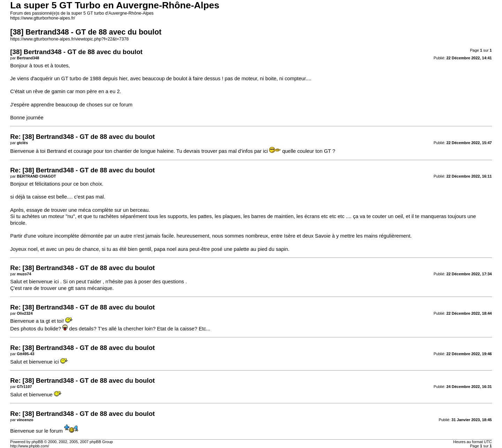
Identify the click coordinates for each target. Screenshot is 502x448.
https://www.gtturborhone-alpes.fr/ (43, 18)
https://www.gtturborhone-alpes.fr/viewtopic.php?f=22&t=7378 (69, 39)
